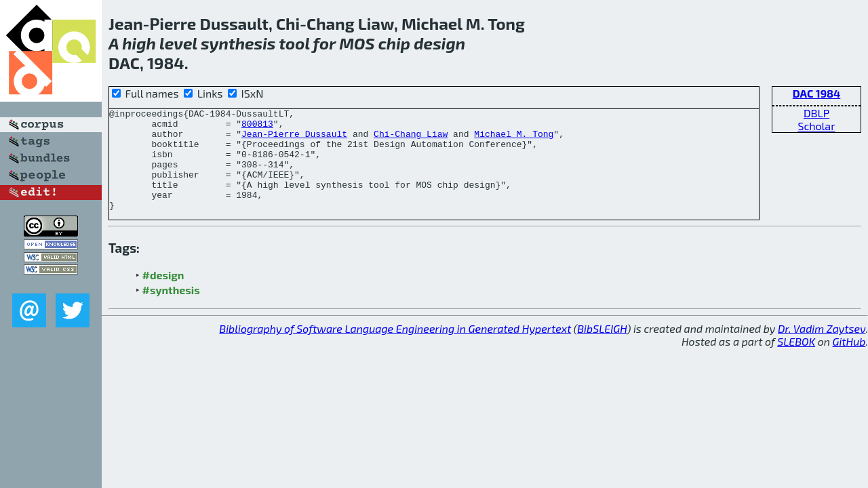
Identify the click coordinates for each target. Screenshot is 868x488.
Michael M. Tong (514, 140)
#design (163, 295)
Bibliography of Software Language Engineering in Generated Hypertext (395, 349)
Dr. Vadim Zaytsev (822, 349)
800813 (257, 127)
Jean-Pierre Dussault (294, 140)
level (178, 43)
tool (294, 43)
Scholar (816, 126)
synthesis (238, 43)
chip (395, 43)
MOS (357, 43)
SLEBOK (796, 362)
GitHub (849, 362)
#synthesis (171, 310)
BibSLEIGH (602, 349)
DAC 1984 (817, 93)
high (139, 43)
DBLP (816, 113)
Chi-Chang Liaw (411, 140)
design (439, 43)
